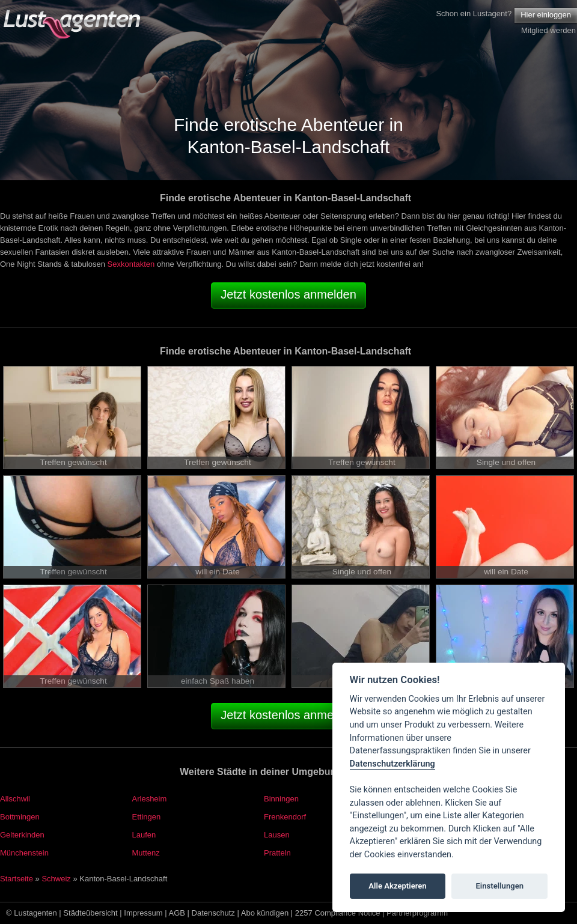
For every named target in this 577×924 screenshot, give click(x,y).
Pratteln (277, 853)
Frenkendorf (285, 817)
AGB (177, 913)
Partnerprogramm (417, 913)
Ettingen (147, 817)
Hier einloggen (546, 15)
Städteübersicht (90, 913)
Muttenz (146, 853)
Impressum (143, 913)
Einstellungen (499, 886)
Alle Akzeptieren (397, 886)
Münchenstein (24, 853)
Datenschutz (213, 913)
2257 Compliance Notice (338, 913)
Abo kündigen (265, 913)
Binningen (281, 799)
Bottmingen (20, 817)
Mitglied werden (548, 30)
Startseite (17, 879)
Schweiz (56, 879)
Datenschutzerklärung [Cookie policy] (392, 764)
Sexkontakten (131, 264)
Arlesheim (150, 799)
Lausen (277, 835)
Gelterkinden (22, 835)
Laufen (144, 835)
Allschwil (15, 799)
